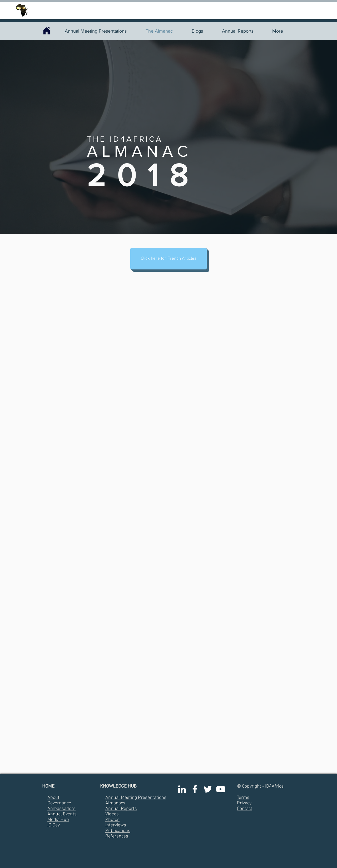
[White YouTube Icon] (221, 789)
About (53, 798)
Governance (59, 803)
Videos (112, 814)
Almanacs (115, 803)
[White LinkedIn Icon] (182, 789)
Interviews (116, 825)
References (117, 836)
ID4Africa (274, 786)
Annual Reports (121, 809)
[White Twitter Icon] (208, 789)
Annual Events (62, 814)
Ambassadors (61, 809)
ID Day (54, 825)
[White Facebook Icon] (195, 789)
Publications (118, 831)
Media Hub (58, 820)
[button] (168, 259)
